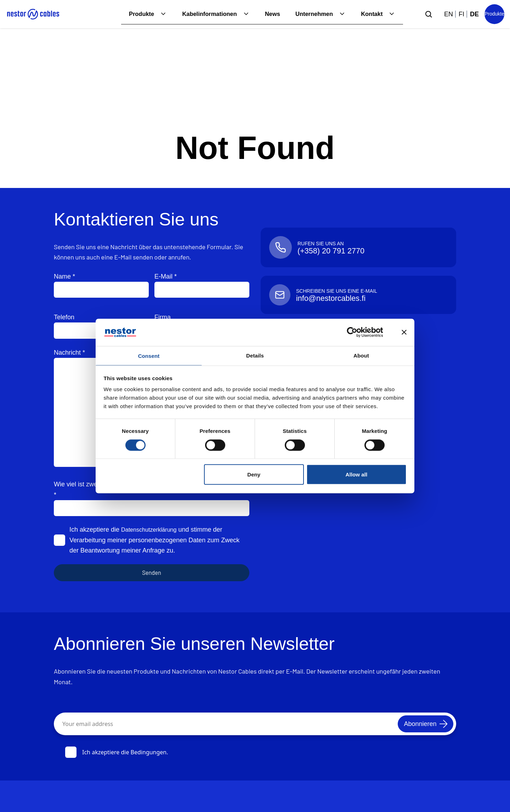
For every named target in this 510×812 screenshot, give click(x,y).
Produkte (128, 14)
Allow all (357, 475)
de (474, 14)
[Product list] (494, 14)
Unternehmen (310, 14)
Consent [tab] (149, 356)
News (266, 14)
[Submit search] (429, 14)
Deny (254, 475)
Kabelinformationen (200, 14)
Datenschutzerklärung (152, 530)
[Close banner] (404, 332)
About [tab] (361, 354)
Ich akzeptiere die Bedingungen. (117, 752)
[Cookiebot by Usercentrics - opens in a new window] (358, 332)
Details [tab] (255, 354)
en (449, 14)
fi (461, 14)
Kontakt (371, 14)
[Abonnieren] (420, 724)
